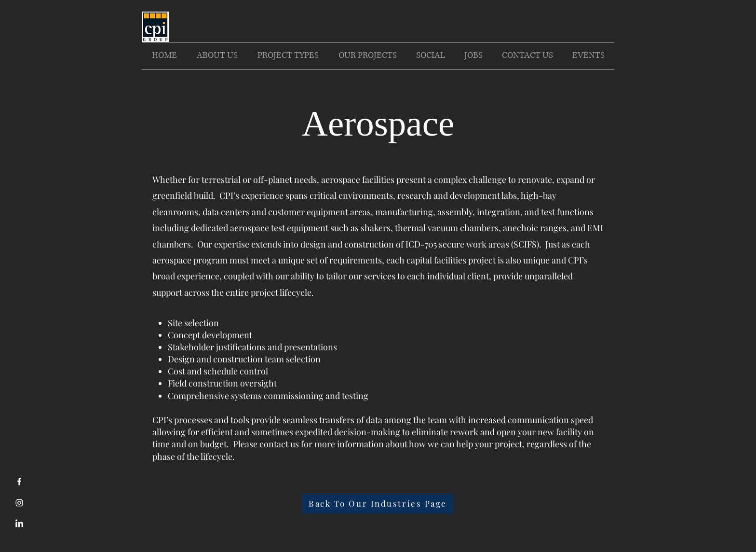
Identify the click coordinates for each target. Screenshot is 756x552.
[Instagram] (19, 503)
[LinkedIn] (19, 524)
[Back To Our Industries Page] (378, 504)
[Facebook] (19, 482)
